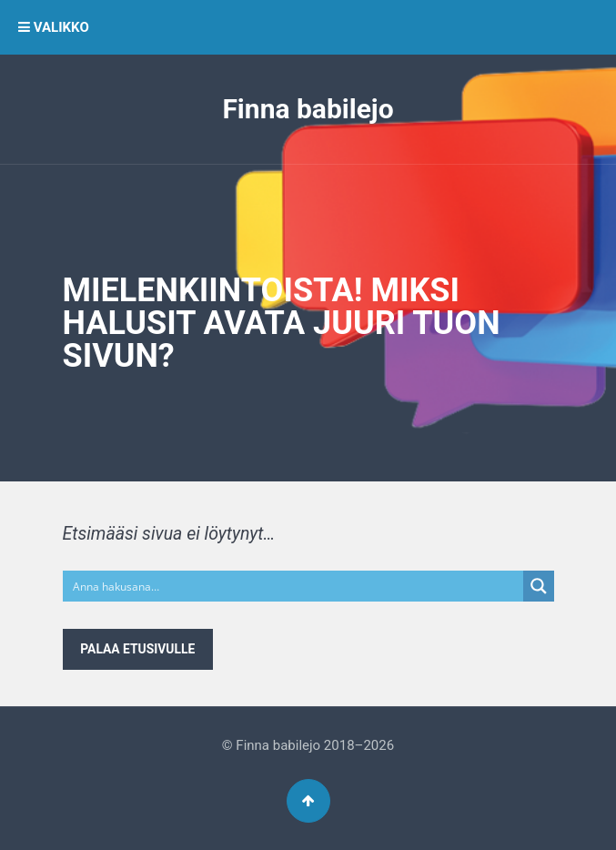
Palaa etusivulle (137, 649)
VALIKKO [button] (54, 27)
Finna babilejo (308, 109)
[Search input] (294, 586)
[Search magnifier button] (539, 586)
